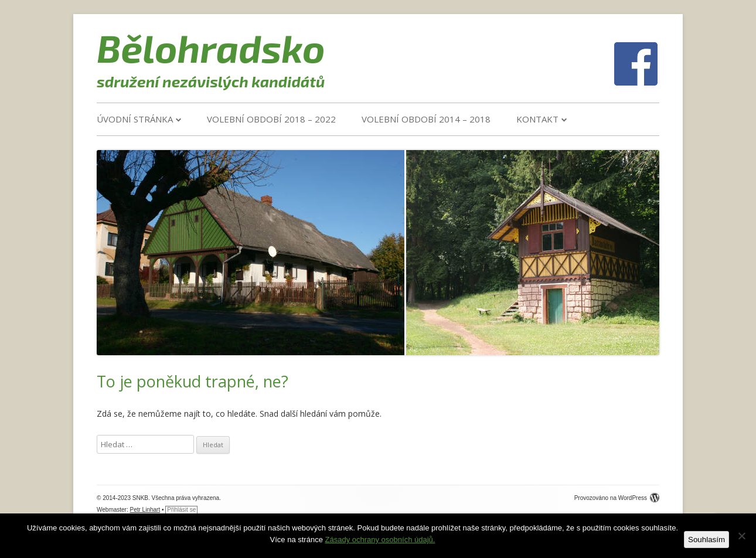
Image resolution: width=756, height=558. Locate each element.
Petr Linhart (145, 510)
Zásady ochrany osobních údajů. (380, 540)
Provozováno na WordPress (617, 498)
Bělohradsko (211, 47)
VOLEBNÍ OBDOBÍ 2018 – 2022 (271, 119)
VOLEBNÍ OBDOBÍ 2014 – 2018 (426, 119)
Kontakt (537, 119)
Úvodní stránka (135, 119)
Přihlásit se (181, 510)
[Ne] (741, 536)
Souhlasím (706, 540)
